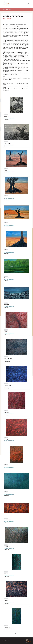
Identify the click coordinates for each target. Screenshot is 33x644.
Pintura (6, 115)
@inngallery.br (5, 641)
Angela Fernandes (9, 118)
